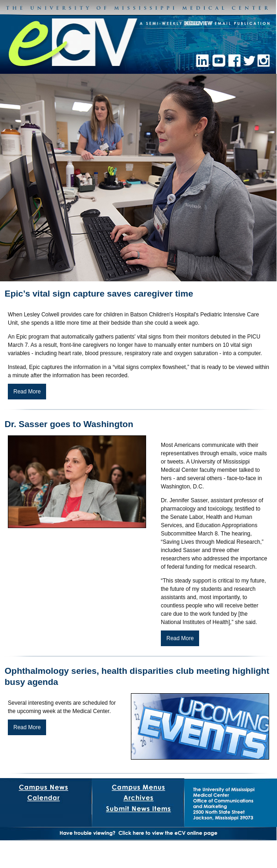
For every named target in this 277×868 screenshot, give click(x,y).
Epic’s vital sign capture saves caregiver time (99, 294)
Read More (27, 392)
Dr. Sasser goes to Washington (69, 424)
